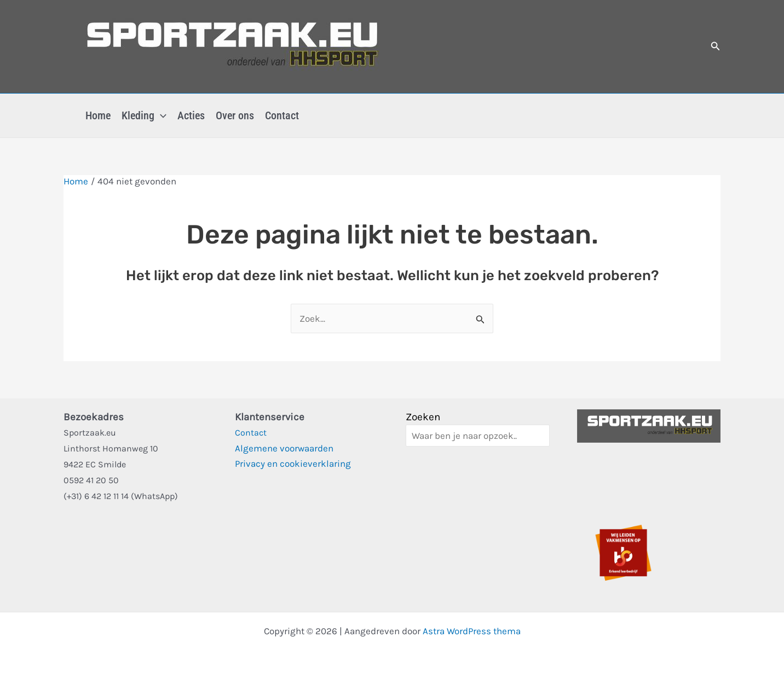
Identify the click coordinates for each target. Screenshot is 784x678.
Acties (191, 115)
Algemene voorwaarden (284, 448)
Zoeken (423, 417)
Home (98, 115)
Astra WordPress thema (472, 631)
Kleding (144, 115)
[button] (716, 47)
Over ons (235, 115)
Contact (282, 115)
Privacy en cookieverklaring (293, 463)
